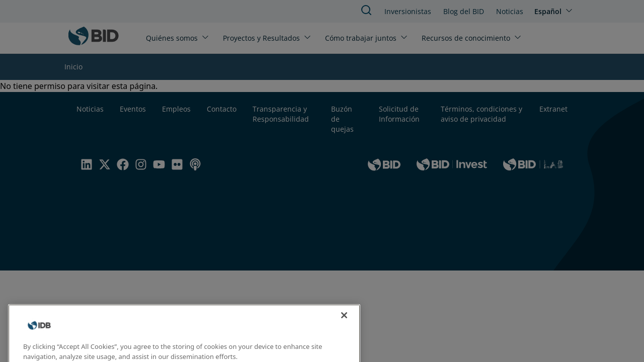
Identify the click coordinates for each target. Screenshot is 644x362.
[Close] (344, 321)
